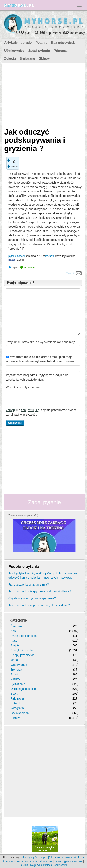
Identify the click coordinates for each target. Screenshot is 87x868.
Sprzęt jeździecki (22, 650)
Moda (14, 660)
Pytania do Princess (24, 636)
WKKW (15, 679)
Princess (61, 51)
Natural (15, 703)
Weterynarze (19, 665)
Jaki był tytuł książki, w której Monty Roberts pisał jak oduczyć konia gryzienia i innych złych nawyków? (43, 575)
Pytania (42, 43)
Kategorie (18, 620)
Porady (50, 256)
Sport (14, 694)
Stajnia (15, 645)
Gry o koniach (20, 713)
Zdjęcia (10, 59)
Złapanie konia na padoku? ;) (23, 515)
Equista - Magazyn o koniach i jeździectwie (43, 865)
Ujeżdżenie (18, 684)
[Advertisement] (43, 94)
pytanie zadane (17, 256)
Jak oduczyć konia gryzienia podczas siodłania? (40, 591)
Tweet (70, 273)
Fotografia (17, 708)
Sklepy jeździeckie (22, 655)
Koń (13, 631)
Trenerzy (16, 670)
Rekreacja (17, 698)
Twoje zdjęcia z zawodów (68, 861)
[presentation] (38, 399)
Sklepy (44, 59)
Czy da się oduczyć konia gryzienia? (32, 598)
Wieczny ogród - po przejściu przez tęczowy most (48, 858)
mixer (12, 260)
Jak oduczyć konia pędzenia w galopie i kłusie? (39, 605)
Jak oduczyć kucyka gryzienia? (29, 584)
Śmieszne (27, 59)
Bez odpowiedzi (64, 43)
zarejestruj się (30, 410)
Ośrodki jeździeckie (23, 689)
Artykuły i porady (18, 43)
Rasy (14, 641)
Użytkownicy (14, 51)
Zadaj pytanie (39, 51)
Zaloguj (11, 410)
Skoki (14, 674)
